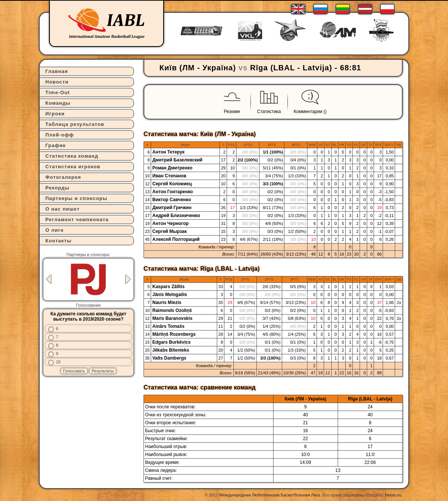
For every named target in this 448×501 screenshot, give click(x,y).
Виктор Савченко (171, 200)
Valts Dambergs (169, 358)
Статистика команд (72, 156)
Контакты (58, 241)
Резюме (232, 112)
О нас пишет (63, 209)
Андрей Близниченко (176, 216)
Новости (57, 82)
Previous (49, 279)
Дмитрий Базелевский (177, 160)
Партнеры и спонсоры (76, 198)
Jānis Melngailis (170, 295)
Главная (57, 71)
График (56, 145)
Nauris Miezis (167, 302)
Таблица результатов (75, 124)
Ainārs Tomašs (168, 326)
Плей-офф (60, 135)
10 (58, 362)
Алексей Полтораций (176, 239)
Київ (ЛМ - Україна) (198, 68)
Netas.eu (393, 495)
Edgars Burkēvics (171, 342)
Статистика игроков (73, 167)
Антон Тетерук (168, 152)
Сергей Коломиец (172, 184)
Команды (58, 103)
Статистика (269, 112)
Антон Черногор (170, 223)
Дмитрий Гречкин (172, 208)
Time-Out (58, 92)
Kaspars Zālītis (168, 287)
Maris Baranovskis (172, 318)
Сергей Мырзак (169, 231)
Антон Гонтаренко (172, 192)
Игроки (55, 114)
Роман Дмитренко (172, 168)
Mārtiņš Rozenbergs (174, 334)
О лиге (55, 230)
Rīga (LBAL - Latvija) (291, 68)
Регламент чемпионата (77, 219)
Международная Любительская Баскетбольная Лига (270, 495)
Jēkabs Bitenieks (171, 350)
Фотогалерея (63, 177)
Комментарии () (310, 112)
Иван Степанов (169, 176)
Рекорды (57, 188)
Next (128, 279)
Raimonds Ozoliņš (172, 310)
